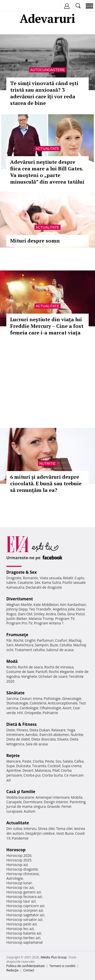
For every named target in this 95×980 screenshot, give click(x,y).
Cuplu (79, 578)
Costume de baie (20, 672)
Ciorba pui (32, 775)
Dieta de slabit (18, 739)
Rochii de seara (30, 667)
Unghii (30, 640)
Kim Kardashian (73, 605)
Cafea (79, 761)
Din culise (14, 829)
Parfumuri (45, 640)
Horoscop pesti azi (22, 924)
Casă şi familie (21, 792)
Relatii (68, 578)
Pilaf (56, 770)
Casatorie (25, 582)
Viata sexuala (51, 578)
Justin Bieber (17, 618)
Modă (12, 661)
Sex (37, 582)
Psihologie (52, 698)
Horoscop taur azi (21, 901)
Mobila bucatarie (20, 797)
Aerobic (32, 735)
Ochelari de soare (53, 676)
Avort (67, 708)
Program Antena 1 (49, 623)
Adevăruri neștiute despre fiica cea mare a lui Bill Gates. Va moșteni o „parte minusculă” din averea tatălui (47, 172)
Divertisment (20, 599)
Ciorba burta (52, 775)
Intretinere (15, 735)
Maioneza (43, 770)
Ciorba (38, 761)
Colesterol (38, 703)
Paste (27, 761)
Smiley (39, 614)
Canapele (14, 802)
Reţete (13, 756)
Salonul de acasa (60, 650)
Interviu (30, 829)
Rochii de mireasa (59, 667)
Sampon (42, 645)
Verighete (29, 676)
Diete (11, 730)
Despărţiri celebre (40, 833)
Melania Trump (41, 618)
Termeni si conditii (62, 966)
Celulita (66, 645)
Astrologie (15, 878)
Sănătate (15, 693)
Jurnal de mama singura (26, 806)
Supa (11, 766)
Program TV (65, 618)
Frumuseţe (17, 635)
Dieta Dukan (40, 730)
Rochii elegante (61, 672)
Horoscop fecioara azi (24, 897)
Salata (68, 761)
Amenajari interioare (52, 797)
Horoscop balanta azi (24, 933)
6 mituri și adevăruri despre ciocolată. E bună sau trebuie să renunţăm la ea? (46, 483)
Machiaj (75, 640)
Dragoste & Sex (22, 572)
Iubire (11, 582)
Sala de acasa (37, 744)
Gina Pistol (76, 614)
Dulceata (23, 766)
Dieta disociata (44, 739)
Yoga (71, 730)
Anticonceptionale (63, 703)
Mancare (14, 761)
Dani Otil (25, 614)
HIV (20, 713)
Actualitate (48, 149)
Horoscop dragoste (22, 869)
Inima (38, 698)
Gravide (54, 806)
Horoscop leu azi (20, 929)
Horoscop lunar (19, 883)
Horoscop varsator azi (24, 919)
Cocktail (54, 766)
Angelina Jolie (64, 609)
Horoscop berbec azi (23, 938)
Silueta (63, 739)
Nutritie (48, 463)
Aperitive (14, 770)
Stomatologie (17, 703)
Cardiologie (29, 708)
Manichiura (24, 645)
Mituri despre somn (35, 241)
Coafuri (61, 640)
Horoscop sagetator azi (25, 915)
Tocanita (39, 766)
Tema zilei (64, 829)
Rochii (18, 640)
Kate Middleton (46, 605)
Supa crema (72, 766)
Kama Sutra (51, 582)
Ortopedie (33, 713)
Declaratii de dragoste (44, 587)
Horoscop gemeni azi (24, 892)
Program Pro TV (19, 623)
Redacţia (12, 970)
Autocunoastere (48, 70)
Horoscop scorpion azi (25, 910)
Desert (28, 770)
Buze (54, 645)
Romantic (31, 578)
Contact (29, 970)
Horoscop (16, 850)
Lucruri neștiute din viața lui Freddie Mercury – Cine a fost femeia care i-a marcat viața (47, 326)
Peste (50, 761)
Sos (58, 761)
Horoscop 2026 (19, 855)
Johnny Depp (17, 609)
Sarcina (12, 698)
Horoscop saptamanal (24, 942)
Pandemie (20, 838)
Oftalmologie (50, 708)
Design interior (56, 802)
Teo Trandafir (40, 609)
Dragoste (14, 578)
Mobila (77, 797)
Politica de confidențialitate (25, 966)
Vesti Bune (65, 833)
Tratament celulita (30, 650)
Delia (61, 614)
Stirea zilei (46, 829)
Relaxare (59, 730)
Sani (10, 645)
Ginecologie (72, 698)
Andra (51, 614)
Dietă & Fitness (22, 724)
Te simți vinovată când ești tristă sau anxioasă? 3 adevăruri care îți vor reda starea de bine (44, 93)
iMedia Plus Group (54, 957)
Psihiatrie (50, 713)
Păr (9, 640)
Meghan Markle (19, 605)
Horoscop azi (17, 865)
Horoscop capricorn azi (25, 906)
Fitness (22, 730)
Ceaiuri (26, 698)
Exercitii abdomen (54, 735)
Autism (30, 811)
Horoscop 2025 (19, 860)
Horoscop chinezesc (23, 874)
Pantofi (41, 672)
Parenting (78, 802)
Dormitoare (33, 802)
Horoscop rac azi (20, 887)
